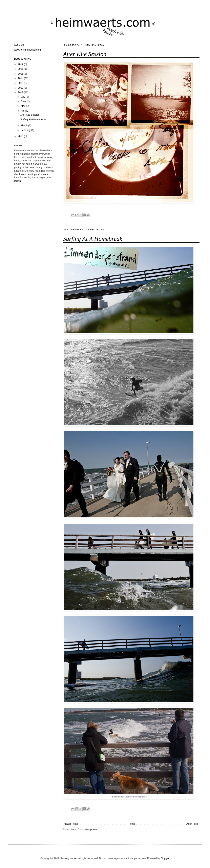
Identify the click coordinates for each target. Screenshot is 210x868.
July (23, 97)
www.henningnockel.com (27, 50)
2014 (21, 78)
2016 (21, 69)
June (24, 101)
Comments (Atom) (88, 830)
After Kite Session (85, 54)
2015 (21, 74)
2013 (21, 83)
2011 (21, 92)
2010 (21, 136)
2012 (21, 88)
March (25, 126)
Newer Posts (71, 824)
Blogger (165, 858)
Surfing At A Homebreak (93, 239)
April (24, 111)
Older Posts (192, 824)
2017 (21, 64)
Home (132, 824)
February (26, 130)
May (23, 106)
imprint (18, 181)
